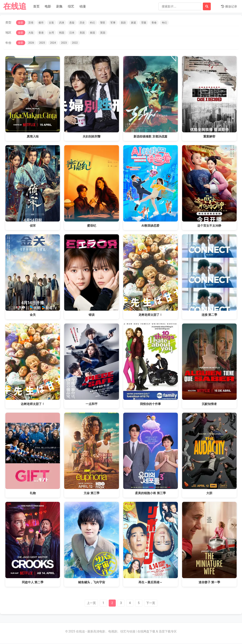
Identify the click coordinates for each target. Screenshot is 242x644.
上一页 (89, 603)
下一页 (153, 603)
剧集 (59, 6)
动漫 (83, 6)
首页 (36, 6)
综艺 (71, 6)
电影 (48, 6)
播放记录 (229, 6)
